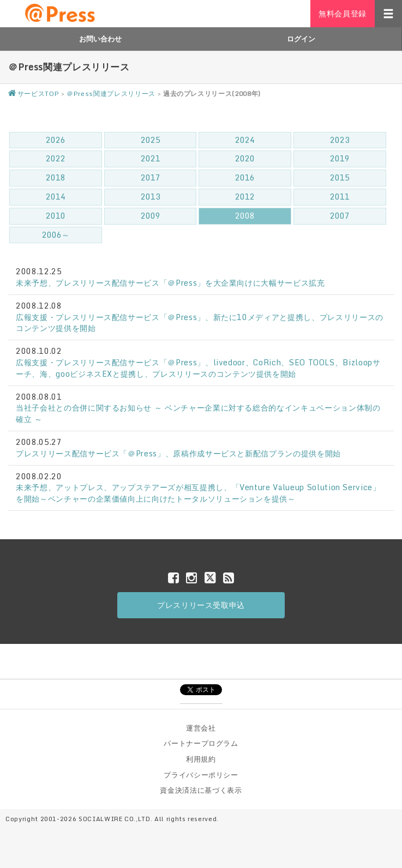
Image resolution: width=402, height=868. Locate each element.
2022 (56, 158)
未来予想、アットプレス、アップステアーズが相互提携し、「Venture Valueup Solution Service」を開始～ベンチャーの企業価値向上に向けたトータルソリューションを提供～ (198, 493)
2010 (56, 216)
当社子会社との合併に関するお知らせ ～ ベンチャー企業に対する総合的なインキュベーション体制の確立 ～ (198, 413)
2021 (151, 158)
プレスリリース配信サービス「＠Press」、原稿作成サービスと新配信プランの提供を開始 (178, 453)
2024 (245, 140)
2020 (245, 158)
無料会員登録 (343, 13)
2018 (56, 177)
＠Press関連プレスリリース (111, 94)
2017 (151, 177)
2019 (340, 158)
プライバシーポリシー (201, 775)
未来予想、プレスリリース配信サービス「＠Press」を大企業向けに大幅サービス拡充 (170, 283)
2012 (245, 197)
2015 (340, 177)
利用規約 (201, 759)
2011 (340, 197)
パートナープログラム (201, 743)
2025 (151, 140)
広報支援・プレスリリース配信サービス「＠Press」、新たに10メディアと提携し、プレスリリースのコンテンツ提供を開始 (200, 323)
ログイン (301, 39)
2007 (340, 216)
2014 (56, 197)
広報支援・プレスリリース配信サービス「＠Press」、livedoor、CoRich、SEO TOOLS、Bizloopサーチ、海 (198, 368)
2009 (151, 216)
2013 (151, 197)
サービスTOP (34, 94)
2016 (245, 177)
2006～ (56, 235)
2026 (56, 140)
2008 (245, 216)
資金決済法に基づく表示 (201, 790)
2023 (340, 140)
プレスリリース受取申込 (201, 605)
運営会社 (201, 728)
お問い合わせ (100, 39)
